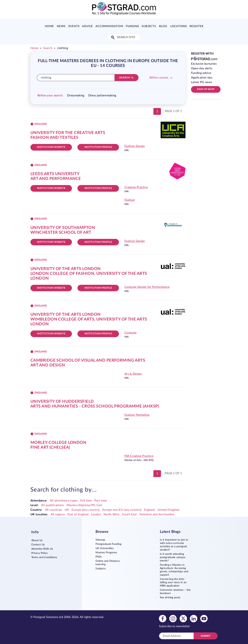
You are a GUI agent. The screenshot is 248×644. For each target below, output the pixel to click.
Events (74, 26)
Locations (179, 26)
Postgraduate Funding (108, 544)
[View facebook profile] (163, 618)
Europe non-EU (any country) (122, 510)
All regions (58, 514)
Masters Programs (106, 553)
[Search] (126, 78)
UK (67, 510)
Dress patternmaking (102, 95)
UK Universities (105, 548)
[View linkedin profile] (194, 618)
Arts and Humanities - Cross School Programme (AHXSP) (95, 406)
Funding (132, 26)
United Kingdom (168, 510)
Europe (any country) (86, 510)
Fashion (130, 200)
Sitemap (100, 540)
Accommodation (109, 26)
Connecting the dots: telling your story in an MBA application (173, 582)
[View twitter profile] (183, 618)
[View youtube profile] (204, 618)
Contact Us (38, 545)
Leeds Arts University (55, 174)
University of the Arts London (66, 269)
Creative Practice (136, 187)
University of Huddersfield (62, 401)
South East (129, 514)
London (96, 514)
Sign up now (206, 89)
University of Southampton (63, 228)
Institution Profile (98, 147)
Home (49, 26)
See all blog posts (170, 598)
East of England (78, 514)
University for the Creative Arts (68, 133)
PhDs (99, 557)
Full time (86, 501)
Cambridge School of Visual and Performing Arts (88, 360)
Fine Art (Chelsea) (50, 447)
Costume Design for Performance (147, 287)
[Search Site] (113, 38)
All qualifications (53, 505)
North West (112, 514)
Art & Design (133, 374)
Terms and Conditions (44, 557)
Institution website (51, 147)
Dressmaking (76, 95)
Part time (101, 501)
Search (48, 48)
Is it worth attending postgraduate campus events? (173, 557)
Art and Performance (56, 179)
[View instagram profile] (173, 618)
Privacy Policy (39, 553)
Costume (130, 333)
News (61, 26)
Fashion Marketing (137, 415)
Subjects (149, 26)
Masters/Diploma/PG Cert (84, 505)
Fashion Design (135, 146)
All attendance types (64, 501)
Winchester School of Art (61, 232)
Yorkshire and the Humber (157, 514)
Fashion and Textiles (54, 137)
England (149, 510)
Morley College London (58, 443)
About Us (37, 540)
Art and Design (48, 365)
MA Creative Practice (139, 456)
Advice (87, 26)
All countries (54, 510)
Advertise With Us (42, 549)
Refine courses (159, 78)
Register (196, 26)
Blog (163, 26)
